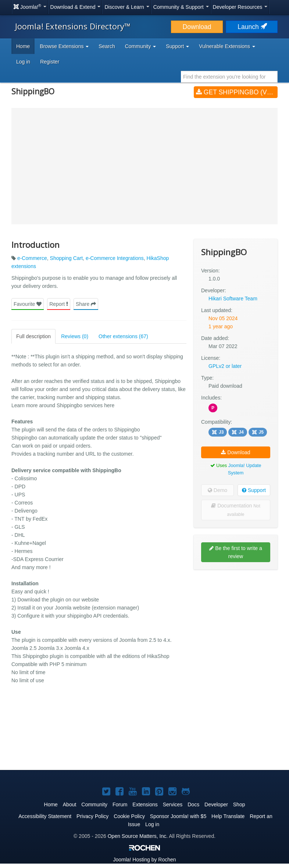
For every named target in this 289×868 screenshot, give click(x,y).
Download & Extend (76, 7)
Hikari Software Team (233, 299)
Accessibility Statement (45, 816)
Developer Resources (240, 7)
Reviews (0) (75, 336)
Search (107, 46)
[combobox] (229, 77)
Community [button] (141, 46)
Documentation (236, 510)
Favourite (28, 304)
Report (59, 304)
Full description (33, 336)
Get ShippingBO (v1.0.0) (237, 92)
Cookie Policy (129, 816)
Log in (23, 62)
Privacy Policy (92, 816)
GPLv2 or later (225, 366)
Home (23, 46)
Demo (217, 490)
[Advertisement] (236, 623)
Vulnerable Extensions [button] (227, 46)
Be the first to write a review (236, 552)
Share (86, 304)
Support (254, 490)
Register (50, 62)
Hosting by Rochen (144, 860)
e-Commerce (32, 258)
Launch (251, 27)
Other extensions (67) (123, 336)
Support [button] (177, 46)
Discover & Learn (127, 7)
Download (197, 27)
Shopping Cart (67, 258)
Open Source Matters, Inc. (138, 836)
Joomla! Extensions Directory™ (73, 26)
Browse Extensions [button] (64, 46)
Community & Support (181, 7)
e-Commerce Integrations (115, 258)
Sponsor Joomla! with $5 (178, 816)
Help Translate (228, 816)
